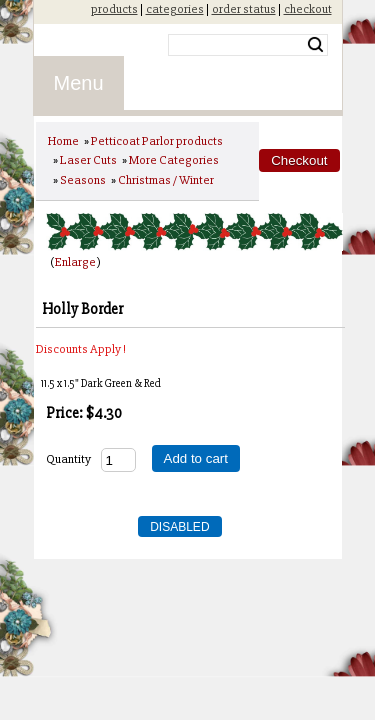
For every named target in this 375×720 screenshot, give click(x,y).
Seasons (83, 180)
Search (315, 45)
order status (244, 9)
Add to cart (196, 458)
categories (175, 9)
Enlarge (75, 262)
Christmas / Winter (166, 180)
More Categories (174, 160)
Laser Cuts (88, 160)
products (114, 9)
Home (63, 141)
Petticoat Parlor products (157, 141)
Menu (79, 83)
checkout (308, 9)
